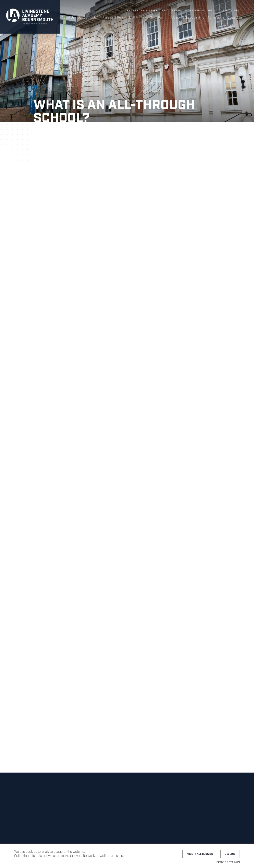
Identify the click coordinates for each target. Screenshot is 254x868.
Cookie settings (228, 863)
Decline (230, 854)
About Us (68, 18)
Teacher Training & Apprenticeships (154, 11)
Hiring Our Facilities (224, 11)
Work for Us (195, 11)
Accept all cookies (200, 854)
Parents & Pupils (114, 18)
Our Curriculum (88, 18)
